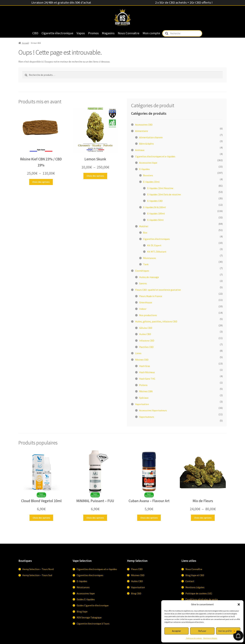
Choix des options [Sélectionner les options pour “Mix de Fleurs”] (203, 518)
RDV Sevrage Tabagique (89, 617)
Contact (190, 581)
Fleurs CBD (137, 569)
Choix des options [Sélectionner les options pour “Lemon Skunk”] (95, 176)
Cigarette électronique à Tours (93, 624)
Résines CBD (138, 575)
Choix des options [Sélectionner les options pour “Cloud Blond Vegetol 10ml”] (41, 518)
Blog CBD (136, 593)
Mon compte (151, 33)
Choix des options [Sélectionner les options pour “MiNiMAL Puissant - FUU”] (95, 518)
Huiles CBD (137, 581)
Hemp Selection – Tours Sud (37, 575)
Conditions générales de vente (202, 599)
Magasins (108, 33)
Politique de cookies (194, 638)
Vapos (81, 33)
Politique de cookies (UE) (199, 593)
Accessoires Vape (86, 593)
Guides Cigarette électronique (93, 605)
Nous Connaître (194, 569)
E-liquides (82, 581)
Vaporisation (138, 587)
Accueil (25, 43)
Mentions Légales (210, 638)
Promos (93, 33)
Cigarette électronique (57, 33)
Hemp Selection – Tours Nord (38, 569)
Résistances (83, 587)
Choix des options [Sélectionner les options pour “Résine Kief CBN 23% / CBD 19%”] (41, 182)
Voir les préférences (228, 631)
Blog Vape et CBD (195, 575)
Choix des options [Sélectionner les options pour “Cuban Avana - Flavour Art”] (149, 518)
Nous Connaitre (129, 33)
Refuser (202, 631)
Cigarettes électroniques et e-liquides (97, 569)
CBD (35, 33)
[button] (239, 604)
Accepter (176, 631)
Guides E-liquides (86, 599)
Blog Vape (82, 611)
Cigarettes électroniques (90, 575)
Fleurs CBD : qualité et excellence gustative (158, 290)
